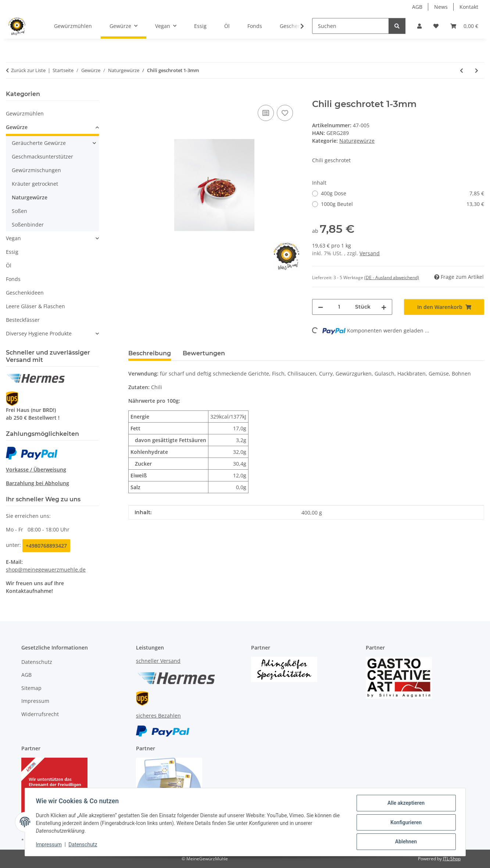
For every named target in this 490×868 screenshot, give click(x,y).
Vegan (13, 238)
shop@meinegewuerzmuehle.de (46, 570)
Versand (370, 253)
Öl (9, 265)
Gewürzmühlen (25, 113)
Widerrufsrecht (40, 714)
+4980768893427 (46, 546)
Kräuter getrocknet (35, 184)
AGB (417, 7)
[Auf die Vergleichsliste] (266, 113)
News (441, 7)
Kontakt (469, 7)
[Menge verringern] (321, 307)
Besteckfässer (23, 320)
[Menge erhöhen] (384, 307)
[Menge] (339, 307)
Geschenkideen (25, 293)
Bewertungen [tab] (204, 353)
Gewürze (17, 127)
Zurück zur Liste (28, 70)
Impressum (50, 845)
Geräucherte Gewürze (39, 143)
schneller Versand (158, 661)
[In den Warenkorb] (134, 95)
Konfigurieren (405, 823)
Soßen (19, 211)
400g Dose (403, 193)
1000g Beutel (403, 204)
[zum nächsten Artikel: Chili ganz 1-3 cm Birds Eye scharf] (477, 70)
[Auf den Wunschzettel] (285, 113)
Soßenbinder (28, 225)
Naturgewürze (357, 141)
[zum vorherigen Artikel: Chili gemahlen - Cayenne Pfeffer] (462, 70)
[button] (419, 26)
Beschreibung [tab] (150, 353)
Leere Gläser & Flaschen (35, 306)
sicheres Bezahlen (158, 716)
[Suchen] (350, 26)
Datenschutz (83, 845)
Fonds (13, 279)
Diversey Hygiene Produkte (39, 333)
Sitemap (31, 688)
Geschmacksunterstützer (42, 156)
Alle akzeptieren (405, 804)
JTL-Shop (452, 859)
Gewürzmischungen (36, 170)
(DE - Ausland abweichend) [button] (392, 278)
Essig (12, 252)
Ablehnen (405, 842)
